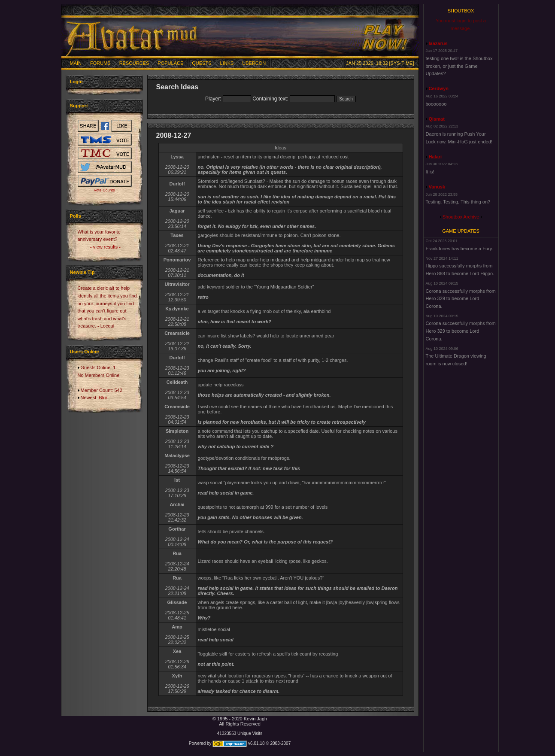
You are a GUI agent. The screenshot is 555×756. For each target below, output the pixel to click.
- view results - (105, 247)
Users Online (85, 352)
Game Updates (461, 231)
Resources (134, 63)
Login (76, 82)
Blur (103, 398)
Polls (76, 216)
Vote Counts (104, 190)
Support (79, 106)
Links (227, 63)
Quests (202, 63)
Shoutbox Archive (461, 217)
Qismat (437, 119)
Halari (435, 157)
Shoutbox (461, 11)
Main (76, 63)
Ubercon (254, 63)
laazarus (438, 43)
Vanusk (437, 187)
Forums (100, 63)
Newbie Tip (82, 272)
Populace (170, 63)
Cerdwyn (439, 88)
